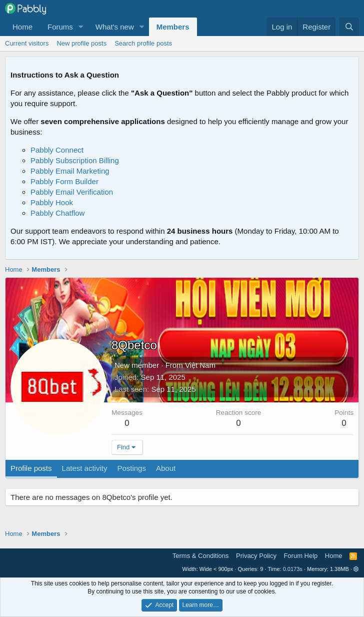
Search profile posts (143, 43)
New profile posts (81, 43)
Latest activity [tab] (85, 468)
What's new (115, 27)
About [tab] (166, 468)
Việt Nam (200, 365)
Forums (60, 27)
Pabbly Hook (52, 202)
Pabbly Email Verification (72, 192)
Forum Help (300, 556)
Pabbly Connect (57, 150)
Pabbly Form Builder (64, 181)
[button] (81, 27)
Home (22, 27)
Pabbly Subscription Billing (75, 160)
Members (173, 27)
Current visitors (27, 43)
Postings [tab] (131, 468)
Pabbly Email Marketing (70, 171)
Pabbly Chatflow (57, 213)
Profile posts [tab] (31, 468)
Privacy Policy (256, 556)
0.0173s (293, 569)
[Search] (349, 27)
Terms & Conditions (201, 556)
